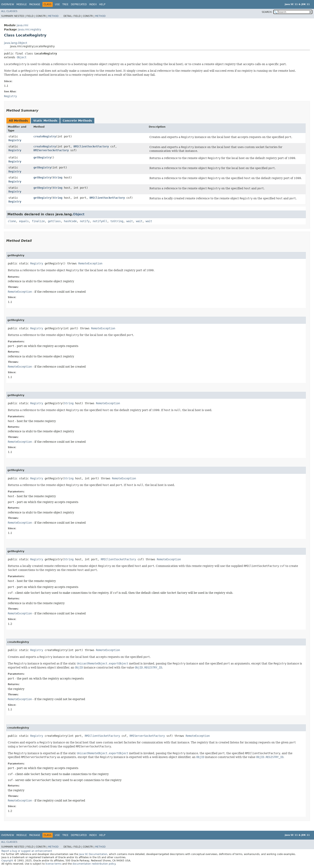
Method (53, 16)
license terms (53, 864)
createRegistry (45, 136)
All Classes (9, 11)
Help (102, 4)
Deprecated (79, 4)
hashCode (70, 221)
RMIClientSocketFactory (91, 146)
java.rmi (22, 25)
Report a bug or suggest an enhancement (27, 851)
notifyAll (100, 221)
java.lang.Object (16, 43)
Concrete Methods (77, 121)
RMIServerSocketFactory (51, 150)
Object (22, 57)
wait (130, 221)
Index (93, 4)
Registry (15, 140)
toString (117, 221)
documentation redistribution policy (94, 864)
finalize (38, 221)
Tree (65, 4)
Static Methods (45, 121)
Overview (8, 4)
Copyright (7, 861)
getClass (54, 221)
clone (12, 221)
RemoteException (90, 263)
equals (24, 221)
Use (57, 4)
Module (22, 4)
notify (85, 221)
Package (35, 4)
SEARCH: (267, 12)
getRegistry (42, 157)
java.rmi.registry (29, 29)
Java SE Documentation (93, 854)
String (57, 177)
